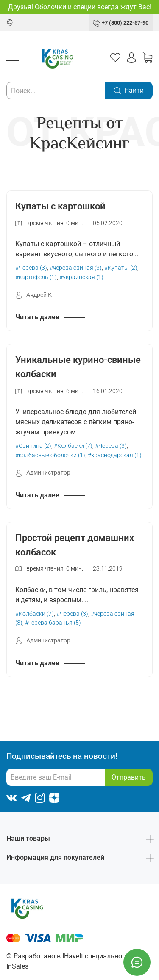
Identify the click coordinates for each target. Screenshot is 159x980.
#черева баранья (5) (53, 623)
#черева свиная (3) (76, 268)
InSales (17, 966)
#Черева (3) (31, 268)
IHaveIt (73, 956)
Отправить (129, 777)
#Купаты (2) (121, 268)
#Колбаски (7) (73, 446)
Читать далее (37, 317)
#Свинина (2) (33, 446)
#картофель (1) (36, 277)
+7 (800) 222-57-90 (125, 23)
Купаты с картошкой (60, 206)
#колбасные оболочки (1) (50, 455)
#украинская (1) (81, 277)
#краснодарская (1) (115, 455)
